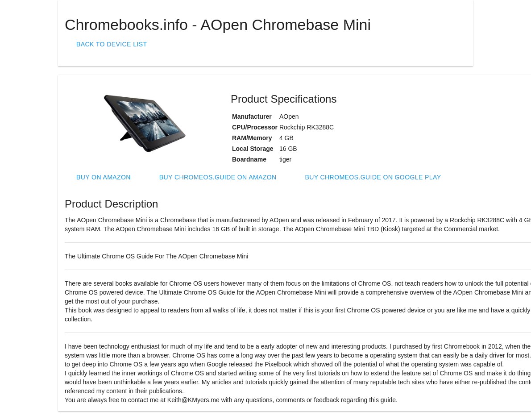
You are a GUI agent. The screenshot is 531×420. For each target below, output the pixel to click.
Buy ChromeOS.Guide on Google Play (373, 177)
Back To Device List (112, 44)
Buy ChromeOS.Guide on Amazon (218, 177)
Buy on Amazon (104, 177)
